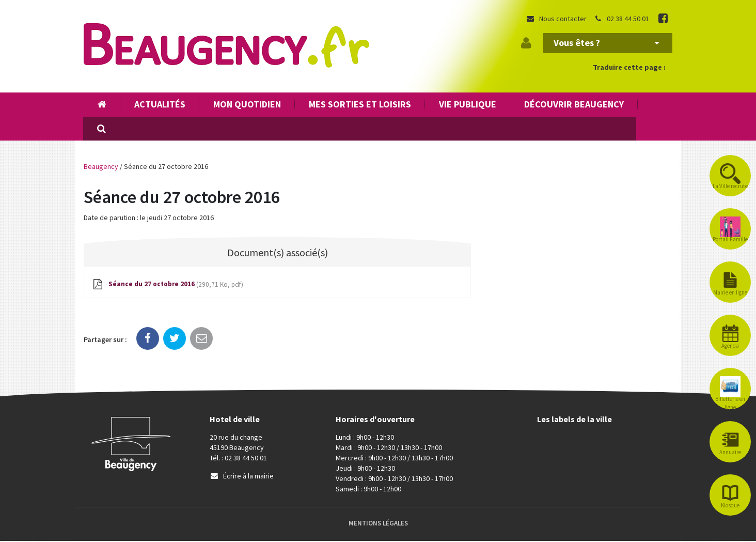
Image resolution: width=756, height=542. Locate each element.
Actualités (160, 104)
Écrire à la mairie (242, 477)
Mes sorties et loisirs (360, 104)
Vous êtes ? (607, 43)
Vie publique (468, 104)
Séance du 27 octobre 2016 (170, 285)
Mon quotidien (247, 104)
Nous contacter (556, 19)
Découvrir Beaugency (574, 104)
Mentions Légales (378, 524)
